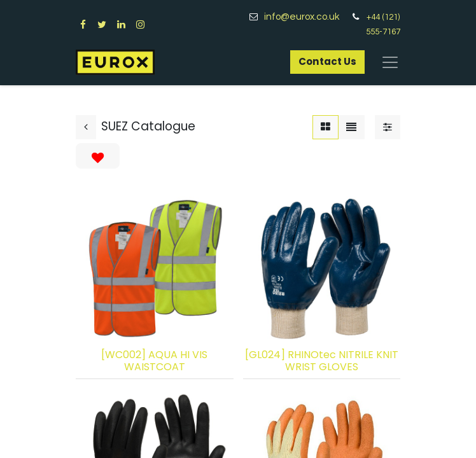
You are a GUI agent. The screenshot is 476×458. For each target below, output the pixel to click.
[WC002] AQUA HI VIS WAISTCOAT (154, 361)
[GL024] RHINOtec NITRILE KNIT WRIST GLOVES (322, 361)
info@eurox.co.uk (306, 17)
